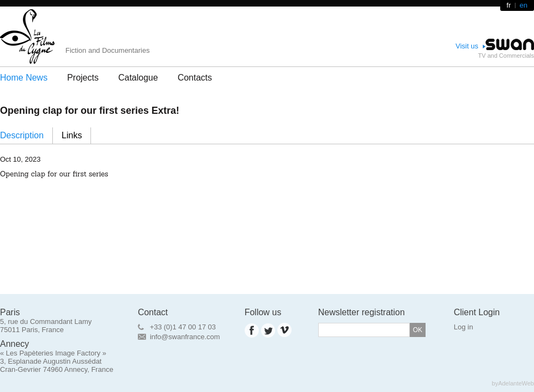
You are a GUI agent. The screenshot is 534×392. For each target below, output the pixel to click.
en (524, 5)
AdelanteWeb (516, 383)
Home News (24, 78)
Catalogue (138, 78)
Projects (83, 78)
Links (72, 135)
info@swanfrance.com (185, 337)
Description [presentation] (22, 135)
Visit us (467, 46)
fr (509, 5)
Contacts (195, 78)
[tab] (26, 136)
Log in (463, 327)
